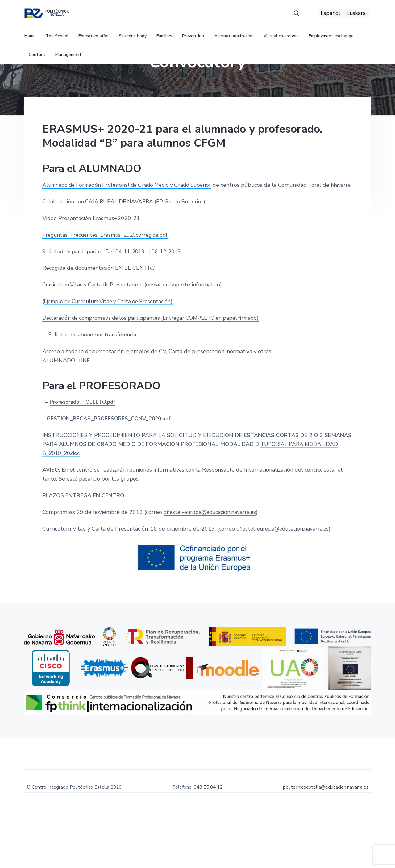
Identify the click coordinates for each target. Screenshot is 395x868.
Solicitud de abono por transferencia (92, 385)
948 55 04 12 (208, 838)
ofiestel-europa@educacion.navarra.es (211, 563)
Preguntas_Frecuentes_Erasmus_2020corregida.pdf (108, 285)
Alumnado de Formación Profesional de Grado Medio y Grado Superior (132, 226)
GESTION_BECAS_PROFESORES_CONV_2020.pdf (111, 469)
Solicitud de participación (74, 302)
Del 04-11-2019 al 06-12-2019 (150, 302)
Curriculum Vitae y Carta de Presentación (95, 335)
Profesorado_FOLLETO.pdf (84, 453)
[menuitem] (330, 16)
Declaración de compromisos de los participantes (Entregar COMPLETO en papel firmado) (156, 369)
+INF (84, 411)
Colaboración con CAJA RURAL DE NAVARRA (100, 252)
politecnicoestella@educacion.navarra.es (326, 838)
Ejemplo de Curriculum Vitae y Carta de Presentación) (113, 352)
